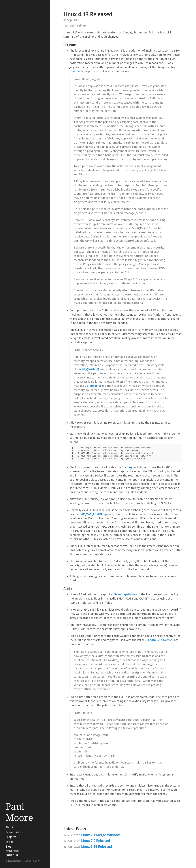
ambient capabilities (124, 594)
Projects (11, 837)
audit (73, 26)
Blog (8, 847)
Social (9, 842)
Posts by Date (12, 851)
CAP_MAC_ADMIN (91, 514)
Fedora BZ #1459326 (160, 640)
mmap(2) (95, 386)
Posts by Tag (12, 855)
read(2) (83, 369)
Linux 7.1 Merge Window (100, 835)
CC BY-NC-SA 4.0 (33, 861)
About (9, 827)
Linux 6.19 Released (96, 847)
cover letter (77, 71)
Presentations (14, 832)
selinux (82, 26)
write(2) (94, 369)
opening (127, 467)
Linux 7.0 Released (96, 841)
